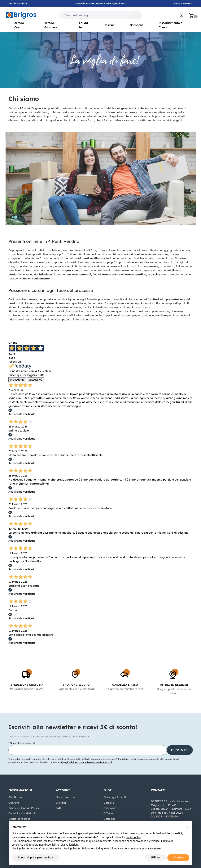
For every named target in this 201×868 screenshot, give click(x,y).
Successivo (35, 380)
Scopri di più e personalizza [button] (36, 857)
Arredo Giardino (50, 25)
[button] (137, 15)
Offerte (108, 813)
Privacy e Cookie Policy (24, 808)
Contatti (14, 803)
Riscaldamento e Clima (170, 25)
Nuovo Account (66, 797)
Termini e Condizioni (22, 813)
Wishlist (61, 803)
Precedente (17, 380)
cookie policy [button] (133, 837)
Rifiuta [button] (155, 857)
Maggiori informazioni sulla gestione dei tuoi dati (86, 762)
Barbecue (137, 25)
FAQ (59, 808)
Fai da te (83, 25)
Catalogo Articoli (115, 797)
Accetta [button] (178, 857)
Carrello (109, 803)
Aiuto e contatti (183, 4)
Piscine (110, 25)
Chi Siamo (15, 797)
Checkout (109, 808)
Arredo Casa (19, 25)
